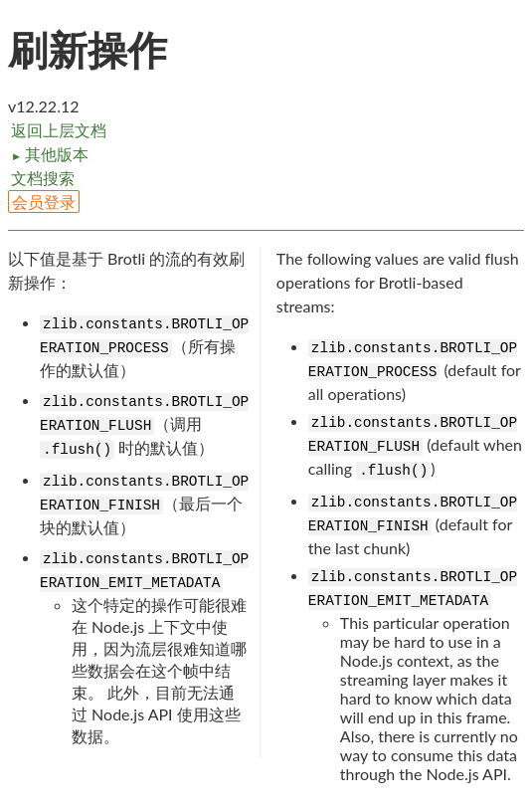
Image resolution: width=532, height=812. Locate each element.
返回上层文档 (59, 130)
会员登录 (44, 202)
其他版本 (50, 154)
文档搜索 (43, 178)
